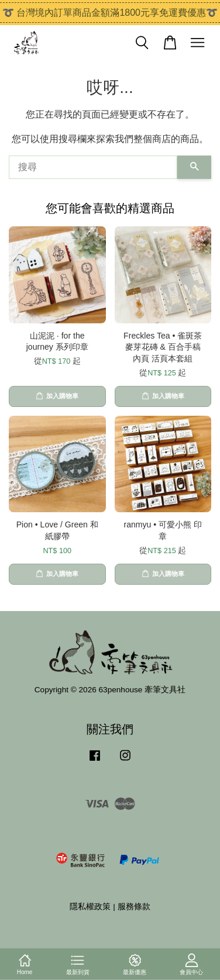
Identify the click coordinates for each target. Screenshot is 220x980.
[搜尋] (93, 167)
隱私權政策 (90, 907)
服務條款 (134, 907)
